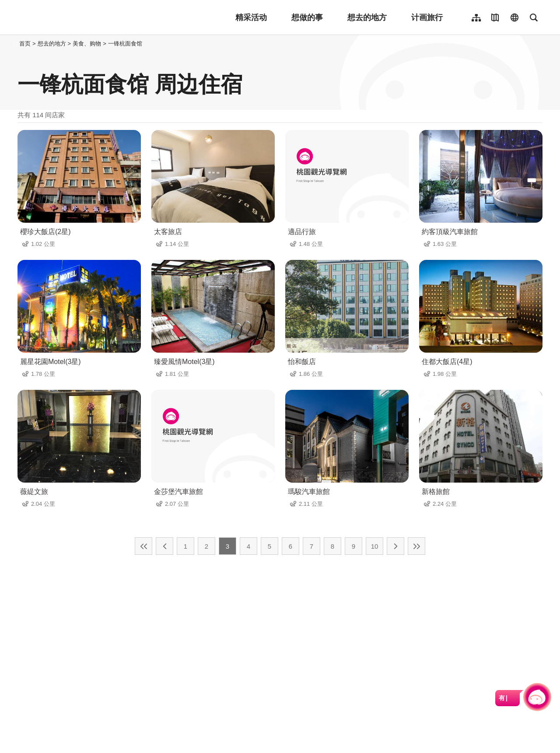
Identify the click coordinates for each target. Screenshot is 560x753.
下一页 (395, 546)
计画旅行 (427, 18)
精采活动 (251, 18)
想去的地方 (367, 18)
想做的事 (307, 18)
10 (375, 546)
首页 (25, 44)
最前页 (143, 546)
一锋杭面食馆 (125, 44)
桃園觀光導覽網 (75, 18)
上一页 (164, 546)
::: (15, 44)
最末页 (416, 546)
